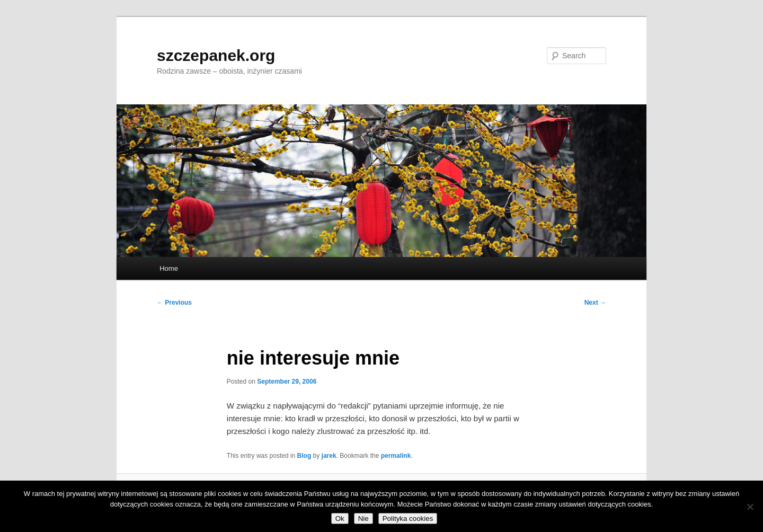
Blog (304, 456)
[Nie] (750, 507)
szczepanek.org (216, 55)
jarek (329, 456)
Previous (174, 303)
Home (169, 268)
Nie (363, 518)
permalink (396, 456)
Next (595, 303)
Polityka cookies (408, 518)
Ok (340, 518)
